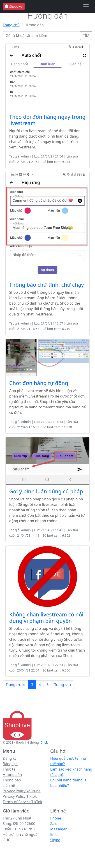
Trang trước (16, 685)
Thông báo (12, 780)
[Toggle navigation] (86, 6)
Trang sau (63, 685)
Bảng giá (10, 764)
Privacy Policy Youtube (22, 791)
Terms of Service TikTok (22, 802)
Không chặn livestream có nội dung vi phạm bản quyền (46, 618)
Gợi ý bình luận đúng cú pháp (46, 491)
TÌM (86, 36)
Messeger (59, 829)
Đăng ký (10, 758)
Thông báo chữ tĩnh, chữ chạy (47, 285)
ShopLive (14, 6)
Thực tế (9, 769)
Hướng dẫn (12, 775)
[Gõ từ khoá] (41, 36)
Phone (56, 818)
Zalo (54, 824)
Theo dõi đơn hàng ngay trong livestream (47, 120)
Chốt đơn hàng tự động (39, 383)
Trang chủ (11, 25)
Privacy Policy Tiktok (20, 796)
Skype (55, 840)
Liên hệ (9, 786)
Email (55, 834)
